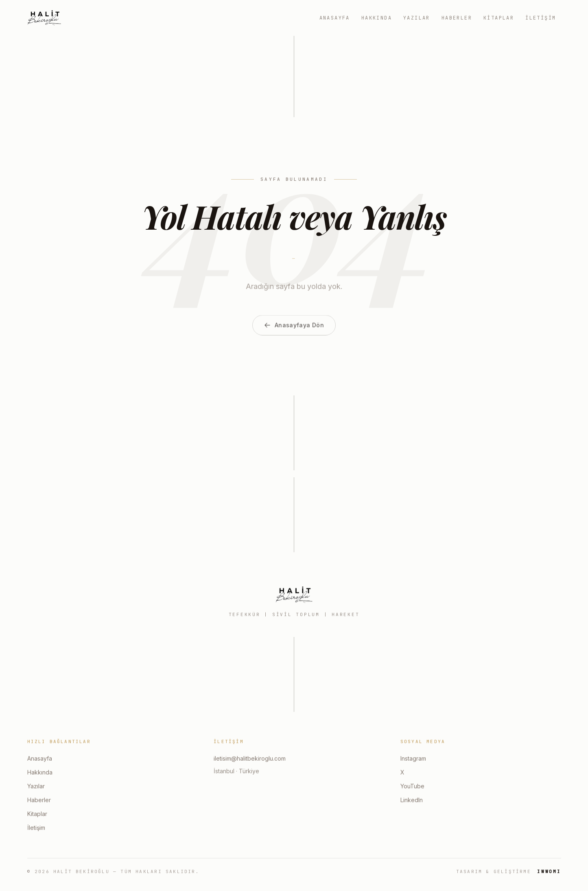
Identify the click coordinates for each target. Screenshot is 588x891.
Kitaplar (499, 18)
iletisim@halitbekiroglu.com (250, 759)
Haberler (457, 18)
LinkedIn (412, 800)
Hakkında (377, 18)
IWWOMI (549, 871)
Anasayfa (335, 18)
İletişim (541, 18)
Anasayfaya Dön (294, 334)
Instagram (413, 759)
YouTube (412, 787)
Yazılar (417, 18)
